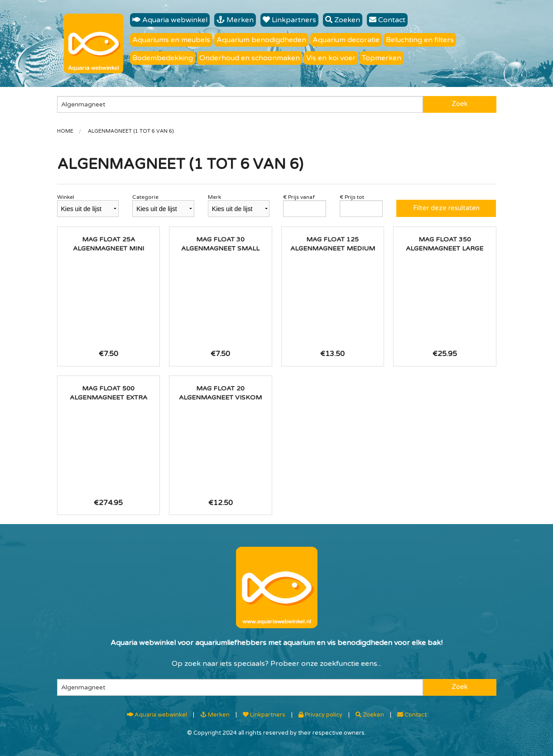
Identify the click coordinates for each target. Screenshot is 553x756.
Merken (235, 20)
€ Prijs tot (352, 197)
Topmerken (382, 58)
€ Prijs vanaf (299, 197)
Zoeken (343, 20)
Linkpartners (289, 20)
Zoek (459, 104)
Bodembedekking (163, 58)
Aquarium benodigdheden (261, 40)
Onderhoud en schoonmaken (250, 58)
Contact (387, 20)
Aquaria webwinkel (170, 20)
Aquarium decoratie (346, 40)
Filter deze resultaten (446, 208)
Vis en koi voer (331, 58)
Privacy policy (320, 715)
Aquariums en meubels (171, 40)
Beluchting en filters (420, 40)
